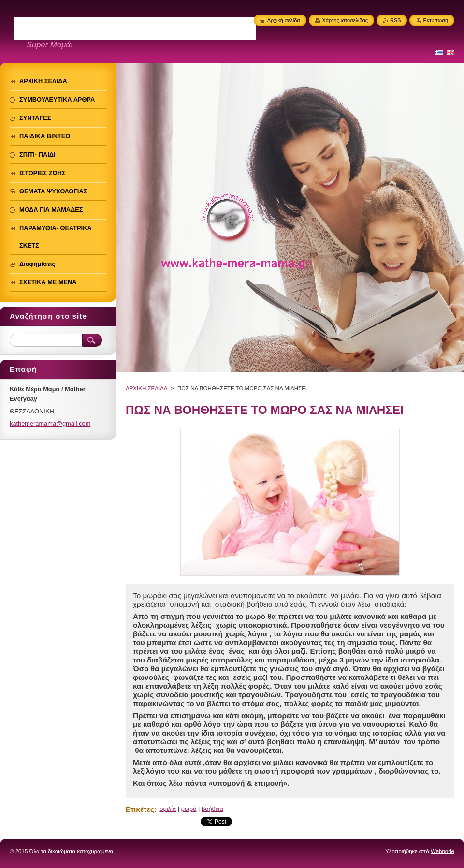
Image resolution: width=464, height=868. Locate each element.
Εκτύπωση (435, 20)
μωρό (189, 809)
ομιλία (168, 809)
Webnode (442, 851)
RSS (395, 20)
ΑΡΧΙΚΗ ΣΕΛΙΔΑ (146, 388)
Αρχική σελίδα (284, 20)
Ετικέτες (140, 809)
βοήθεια (212, 809)
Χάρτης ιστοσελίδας (345, 20)
